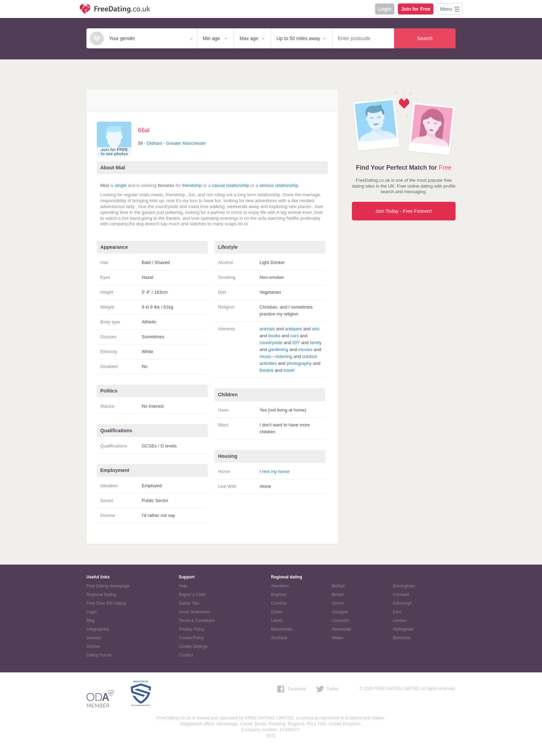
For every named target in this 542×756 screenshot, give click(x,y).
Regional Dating (101, 595)
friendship (192, 185)
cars (295, 336)
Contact (186, 655)
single (121, 185)
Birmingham (404, 586)
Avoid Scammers (194, 612)
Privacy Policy (192, 629)
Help (183, 586)
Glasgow (340, 612)
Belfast (338, 586)
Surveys (94, 638)
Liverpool (340, 621)
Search (425, 38)
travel (289, 370)
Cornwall (401, 595)
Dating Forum (99, 655)
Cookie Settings (193, 646)
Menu (446, 9)
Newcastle (341, 629)
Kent (397, 612)
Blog (91, 621)
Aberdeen (280, 586)
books (274, 336)
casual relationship (231, 185)
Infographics (98, 629)
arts (316, 329)
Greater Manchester (186, 143)
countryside (271, 343)
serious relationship (279, 185)
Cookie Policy (191, 638)
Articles (93, 646)
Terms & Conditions (197, 621)
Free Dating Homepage (108, 586)
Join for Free (416, 9)
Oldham (155, 143)
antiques (293, 329)
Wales (338, 638)
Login (385, 9)
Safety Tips (189, 603)
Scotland (279, 638)
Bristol (338, 595)
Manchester (282, 629)
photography (299, 363)
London (400, 621)
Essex (277, 612)
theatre (267, 370)
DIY (296, 343)
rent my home (276, 471)
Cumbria (279, 603)
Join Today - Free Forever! (404, 211)
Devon (338, 603)
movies (305, 349)
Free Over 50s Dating (106, 603)
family (316, 343)
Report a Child (192, 595)
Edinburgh (402, 603)
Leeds (277, 621)
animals (267, 329)
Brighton (279, 595)
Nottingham (403, 629)
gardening (278, 349)
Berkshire (401, 638)
